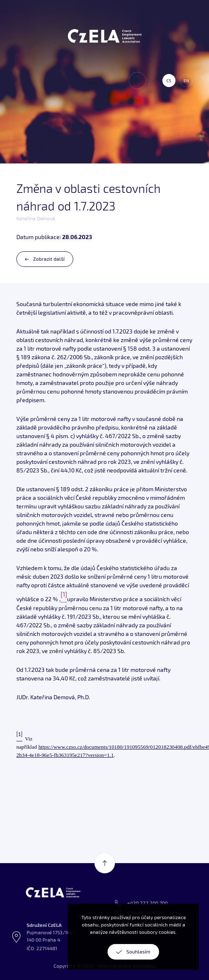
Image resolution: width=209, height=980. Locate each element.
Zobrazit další (49, 259)
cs (169, 81)
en (186, 81)
